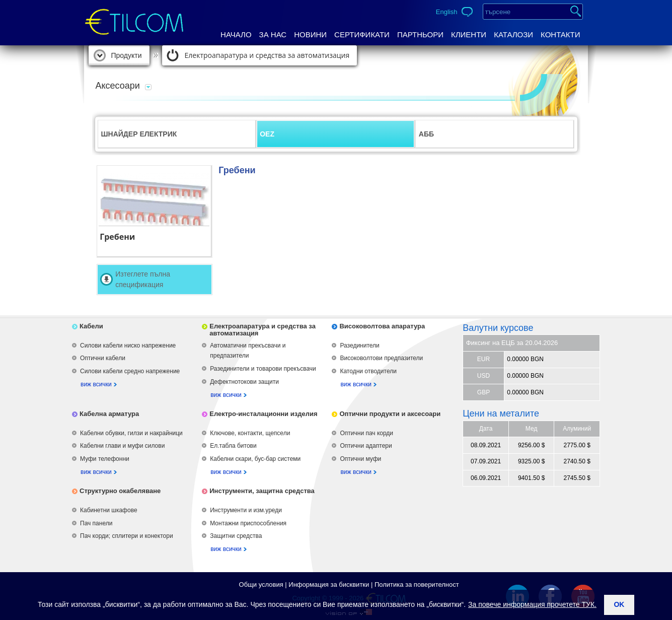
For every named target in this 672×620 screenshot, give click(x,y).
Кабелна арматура (109, 414)
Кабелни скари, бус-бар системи (255, 459)
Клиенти (469, 35)
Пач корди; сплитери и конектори (127, 536)
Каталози (513, 35)
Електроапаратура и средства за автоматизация (267, 55)
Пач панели (96, 523)
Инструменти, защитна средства (262, 491)
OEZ (267, 134)
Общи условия (261, 584)
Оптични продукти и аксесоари (390, 414)
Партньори (420, 35)
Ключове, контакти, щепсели (250, 433)
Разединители (359, 346)
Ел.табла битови (233, 446)
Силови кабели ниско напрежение (128, 346)
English (447, 12)
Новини (310, 35)
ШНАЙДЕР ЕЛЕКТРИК (139, 134)
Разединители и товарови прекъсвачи (263, 369)
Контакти (560, 35)
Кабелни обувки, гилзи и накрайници (131, 433)
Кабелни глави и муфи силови (122, 446)
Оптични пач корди (366, 433)
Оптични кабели (103, 358)
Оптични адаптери (366, 446)
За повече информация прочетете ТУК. (532, 604)
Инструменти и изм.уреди (246, 510)
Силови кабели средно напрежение (130, 371)
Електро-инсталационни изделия (263, 414)
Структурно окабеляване (120, 491)
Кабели (91, 326)
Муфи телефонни (105, 459)
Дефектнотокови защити (244, 382)
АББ (426, 134)
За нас (273, 35)
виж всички (96, 384)
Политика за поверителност (417, 584)
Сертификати (362, 35)
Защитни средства (236, 536)
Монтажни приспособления (248, 523)
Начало (236, 35)
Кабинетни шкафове (109, 510)
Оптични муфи (360, 459)
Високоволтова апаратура (382, 326)
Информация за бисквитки (329, 584)
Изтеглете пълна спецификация (143, 279)
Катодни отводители (368, 371)
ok (619, 604)
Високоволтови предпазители (381, 358)
